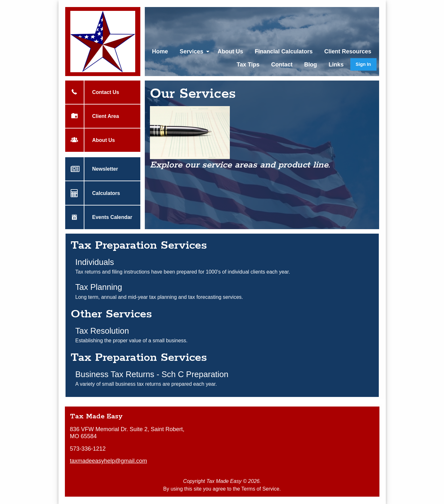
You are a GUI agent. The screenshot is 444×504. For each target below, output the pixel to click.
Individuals (95, 262)
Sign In (363, 64)
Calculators (102, 193)
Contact (282, 65)
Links (336, 65)
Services (191, 51)
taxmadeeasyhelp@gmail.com (109, 461)
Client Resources (348, 51)
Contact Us (101, 92)
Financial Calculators (284, 51)
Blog (311, 65)
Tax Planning (99, 287)
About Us (230, 51)
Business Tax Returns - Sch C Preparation (152, 374)
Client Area (101, 116)
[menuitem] (160, 51)
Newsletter (101, 169)
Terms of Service (260, 489)
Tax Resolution (102, 331)
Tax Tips (248, 65)
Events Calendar (108, 217)
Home (160, 51)
